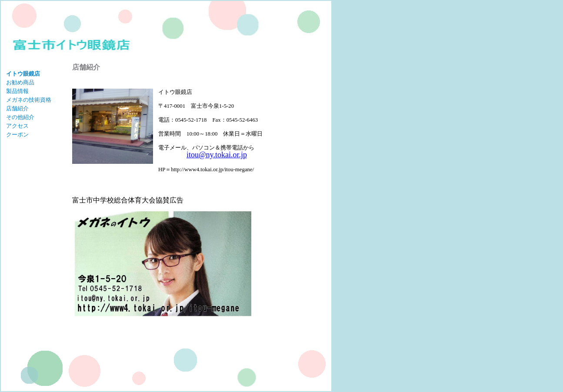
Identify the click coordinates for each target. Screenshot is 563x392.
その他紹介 (20, 117)
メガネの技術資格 (29, 100)
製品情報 (17, 91)
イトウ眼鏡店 (23, 74)
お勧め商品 (20, 83)
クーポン (17, 135)
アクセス (17, 126)
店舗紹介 (17, 109)
